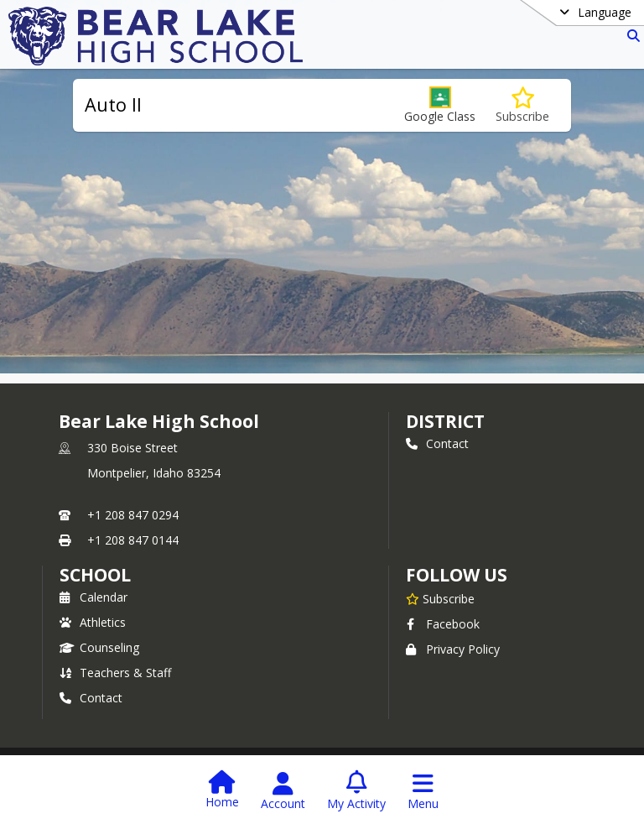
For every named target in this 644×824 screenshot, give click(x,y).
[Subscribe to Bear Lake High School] (440, 598)
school (95, 575)
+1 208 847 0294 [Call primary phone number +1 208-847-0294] (133, 515)
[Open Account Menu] (283, 791)
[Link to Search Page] (630, 36)
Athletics (93, 622)
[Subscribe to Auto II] (522, 105)
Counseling (99, 647)
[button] (440, 105)
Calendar (93, 597)
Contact (437, 443)
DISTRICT (445, 421)
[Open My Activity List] (356, 791)
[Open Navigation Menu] (423, 791)
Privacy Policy (453, 649)
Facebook (443, 624)
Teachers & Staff (115, 673)
